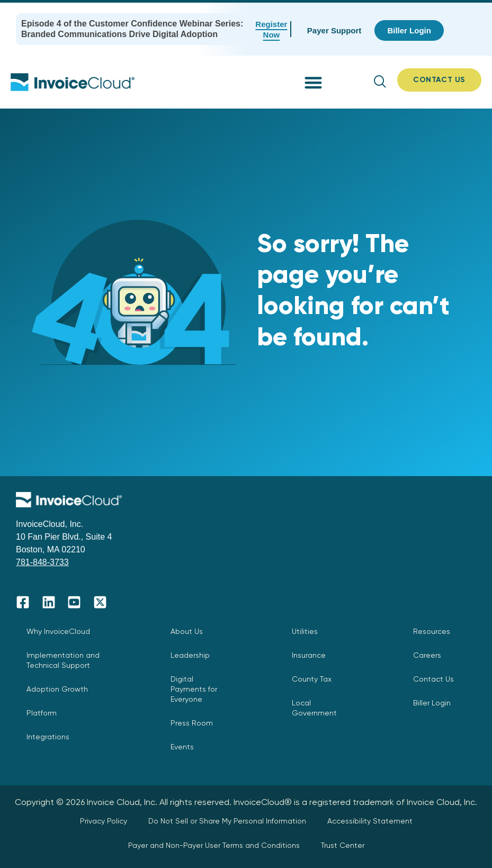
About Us (187, 631)
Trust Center (343, 845)
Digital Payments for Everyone (194, 689)
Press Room (192, 723)
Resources (432, 631)
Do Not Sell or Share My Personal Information (227, 821)
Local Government (314, 708)
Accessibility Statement (370, 821)
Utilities (305, 631)
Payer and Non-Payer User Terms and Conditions (214, 845)
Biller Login (432, 703)
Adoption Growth (57, 689)
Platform (42, 713)
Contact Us (433, 679)
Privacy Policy (104, 821)
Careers (427, 655)
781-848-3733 (42, 562)
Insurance (309, 655)
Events (182, 747)
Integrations (48, 737)
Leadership (190, 655)
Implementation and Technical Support (63, 660)
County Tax (312, 679)
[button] (313, 82)
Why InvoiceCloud (58, 631)
